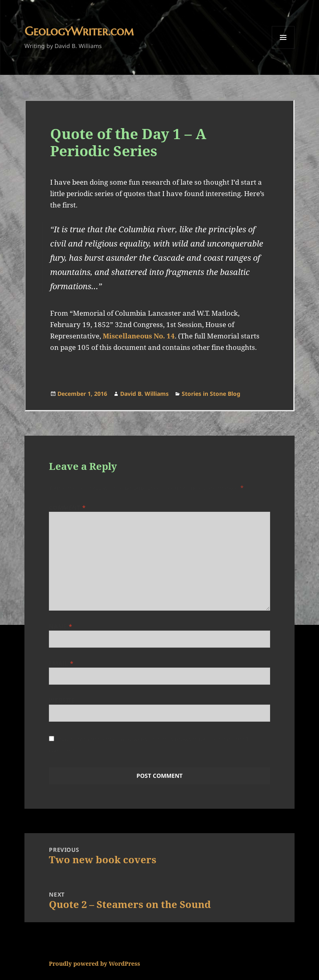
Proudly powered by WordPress (95, 964)
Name (60, 626)
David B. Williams (144, 394)
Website (62, 700)
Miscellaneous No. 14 (139, 336)
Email (61, 663)
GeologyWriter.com (79, 31)
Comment (67, 507)
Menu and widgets (283, 49)
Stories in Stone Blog (211, 394)
